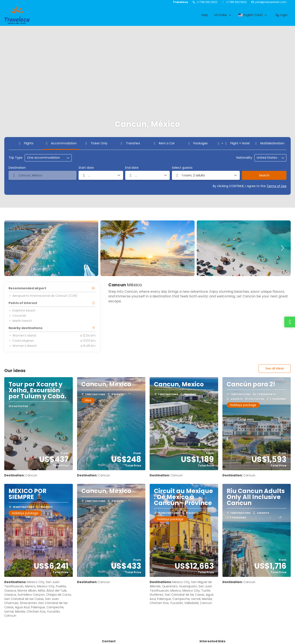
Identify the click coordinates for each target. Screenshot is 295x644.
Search (264, 175)
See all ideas (275, 368)
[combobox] (267, 158)
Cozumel (17, 316)
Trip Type (16, 158)
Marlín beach (20, 321)
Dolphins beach (22, 310)
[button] (13, 248)
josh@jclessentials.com (271, 2)
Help (205, 15)
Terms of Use (276, 186)
